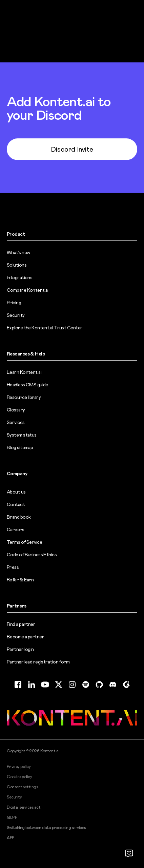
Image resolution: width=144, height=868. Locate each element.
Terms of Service (24, 542)
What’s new (18, 252)
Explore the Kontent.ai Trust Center (45, 328)
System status (22, 435)
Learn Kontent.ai (24, 372)
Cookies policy (19, 777)
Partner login (20, 649)
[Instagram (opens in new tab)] (72, 684)
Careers (15, 529)
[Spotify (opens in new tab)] (86, 684)
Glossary (16, 410)
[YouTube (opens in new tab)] (45, 684)
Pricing (14, 303)
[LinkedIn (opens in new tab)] (32, 684)
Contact (16, 504)
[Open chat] (129, 853)
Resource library (24, 397)
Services (16, 422)
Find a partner (21, 624)
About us (16, 492)
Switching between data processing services (46, 828)
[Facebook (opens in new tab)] (18, 684)
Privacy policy (19, 767)
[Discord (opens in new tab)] (113, 684)
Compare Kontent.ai (28, 290)
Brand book (19, 517)
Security (16, 315)
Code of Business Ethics (32, 555)
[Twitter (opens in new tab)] (59, 684)
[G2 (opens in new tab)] (126, 684)
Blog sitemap (20, 447)
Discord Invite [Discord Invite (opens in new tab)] (72, 149)
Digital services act (24, 807)
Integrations (19, 277)
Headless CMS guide (27, 385)
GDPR (12, 817)
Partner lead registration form (38, 662)
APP (11, 838)
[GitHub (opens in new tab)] (99, 684)
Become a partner (25, 637)
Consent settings (22, 787)
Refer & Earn (20, 580)
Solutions (17, 265)
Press (13, 567)
